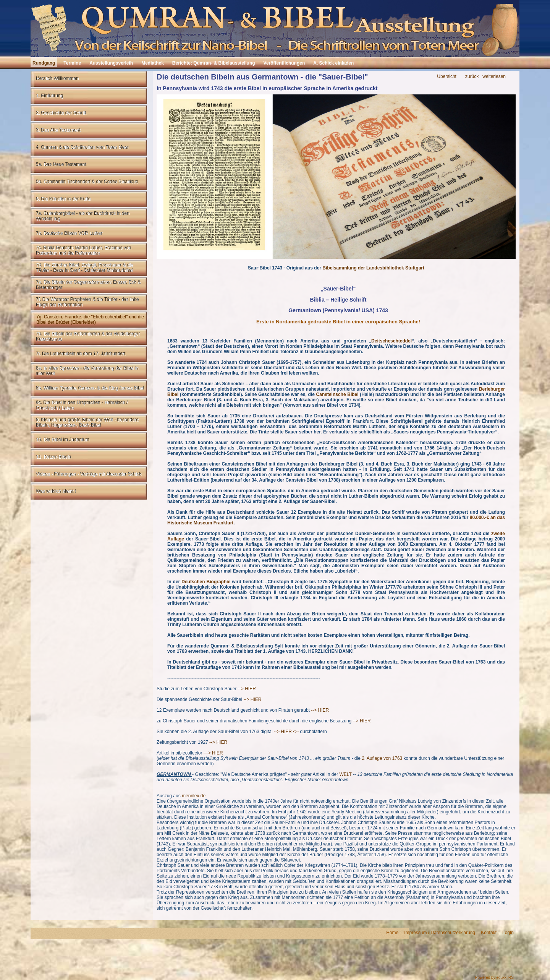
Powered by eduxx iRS (494, 978)
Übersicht (447, 77)
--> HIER (247, 689)
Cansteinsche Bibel (337, 394)
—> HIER (213, 753)
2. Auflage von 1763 (382, 758)
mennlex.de (194, 796)
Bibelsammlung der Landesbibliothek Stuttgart (373, 268)
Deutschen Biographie (206, 582)
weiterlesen (494, 77)
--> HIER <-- (286, 732)
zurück (472, 77)
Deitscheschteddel (391, 341)
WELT (345, 774)
